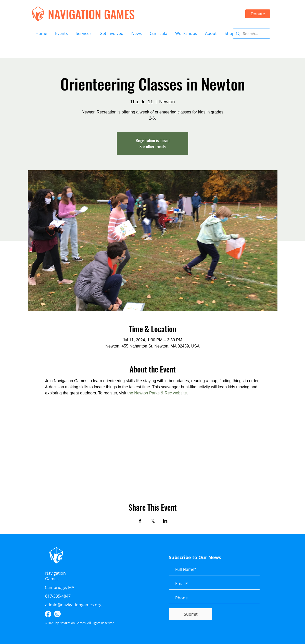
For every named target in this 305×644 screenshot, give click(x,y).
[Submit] (191, 614)
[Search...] (251, 34)
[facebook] (48, 614)
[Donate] (258, 14)
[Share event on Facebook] (140, 521)
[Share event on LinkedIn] (165, 521)
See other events (152, 147)
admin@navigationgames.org (73, 605)
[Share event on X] (153, 521)
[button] (61, 34)
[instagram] (57, 614)
